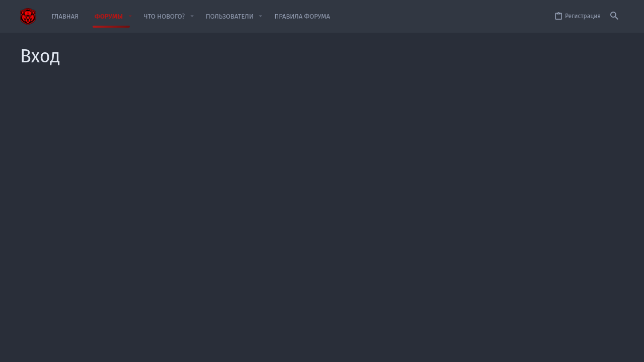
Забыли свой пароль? (260, 178)
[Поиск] (614, 16)
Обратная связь (366, 348)
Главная (591, 348)
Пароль (198, 165)
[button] (130, 16)
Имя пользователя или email (166, 134)
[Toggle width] (27, 349)
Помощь (562, 348)
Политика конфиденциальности (499, 348)
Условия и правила (420, 348)
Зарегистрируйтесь (370, 254)
